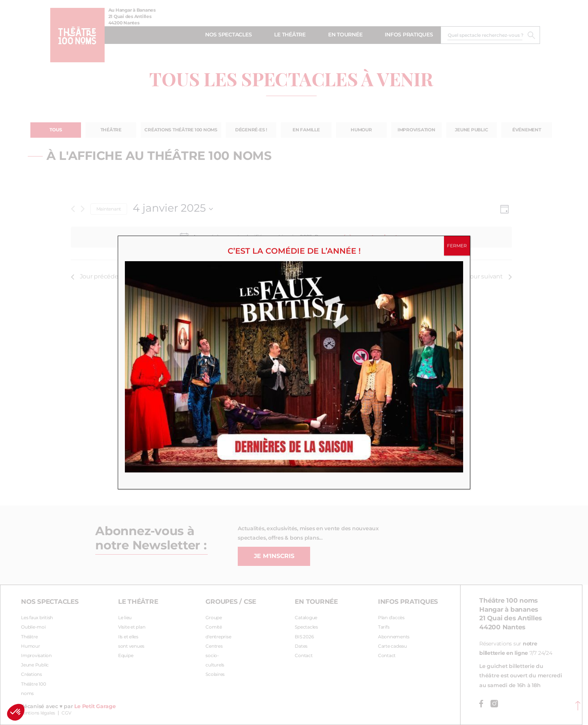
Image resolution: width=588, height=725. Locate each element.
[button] (16, 712)
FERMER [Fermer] (457, 246)
